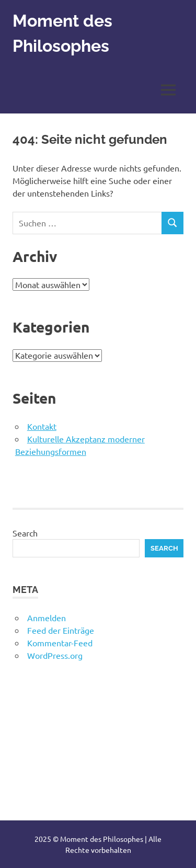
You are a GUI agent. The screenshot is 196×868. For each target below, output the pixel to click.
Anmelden (47, 618)
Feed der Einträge (61, 630)
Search (25, 533)
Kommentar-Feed (60, 643)
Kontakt (42, 426)
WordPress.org (55, 655)
